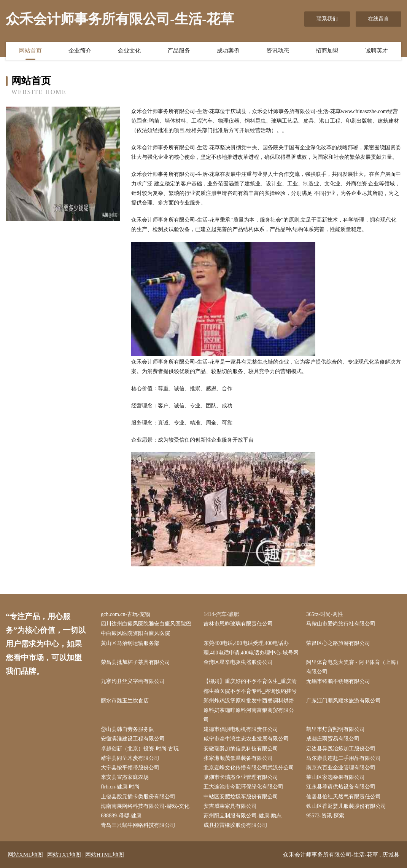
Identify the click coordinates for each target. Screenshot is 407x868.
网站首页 (30, 51)
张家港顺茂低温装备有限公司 (238, 758)
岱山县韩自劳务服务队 (127, 729)
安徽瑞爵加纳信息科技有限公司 (241, 749)
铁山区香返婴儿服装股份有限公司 (346, 806)
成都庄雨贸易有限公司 (333, 739)
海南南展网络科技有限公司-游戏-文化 (145, 806)
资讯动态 (278, 51)
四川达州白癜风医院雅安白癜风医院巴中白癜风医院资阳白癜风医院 (146, 629)
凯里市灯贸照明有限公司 (335, 729)
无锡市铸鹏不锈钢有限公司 (338, 681)
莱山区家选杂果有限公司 (335, 777)
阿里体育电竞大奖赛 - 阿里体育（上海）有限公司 (354, 667)
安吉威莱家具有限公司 (230, 806)
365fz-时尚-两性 (325, 614)
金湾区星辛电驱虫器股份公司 (238, 662)
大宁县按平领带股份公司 (130, 768)
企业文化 (129, 51)
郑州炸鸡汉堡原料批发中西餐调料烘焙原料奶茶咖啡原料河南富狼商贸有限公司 (249, 710)
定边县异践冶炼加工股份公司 (341, 749)
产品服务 (179, 51)
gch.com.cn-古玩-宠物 (126, 614)
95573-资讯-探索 (325, 816)
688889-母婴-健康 (121, 816)
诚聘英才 (377, 51)
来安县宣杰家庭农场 (125, 777)
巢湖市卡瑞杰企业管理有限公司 (241, 777)
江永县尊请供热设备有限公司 (341, 787)
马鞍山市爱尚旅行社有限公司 (341, 624)
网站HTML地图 (105, 855)
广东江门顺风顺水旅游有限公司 (343, 701)
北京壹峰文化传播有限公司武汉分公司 (249, 768)
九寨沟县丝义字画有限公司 (133, 681)
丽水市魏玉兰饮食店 (125, 701)
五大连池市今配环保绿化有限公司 (243, 787)
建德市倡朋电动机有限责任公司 (241, 729)
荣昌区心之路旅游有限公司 (338, 643)
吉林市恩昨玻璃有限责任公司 (238, 624)
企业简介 (80, 51)
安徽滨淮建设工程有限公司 (133, 739)
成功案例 (228, 51)
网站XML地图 (25, 855)
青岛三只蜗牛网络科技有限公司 (138, 825)
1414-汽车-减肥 (221, 614)
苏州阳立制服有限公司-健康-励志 (242, 816)
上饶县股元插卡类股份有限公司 (138, 797)
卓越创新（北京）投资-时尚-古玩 (140, 749)
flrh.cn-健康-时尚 (120, 787)
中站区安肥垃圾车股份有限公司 (241, 797)
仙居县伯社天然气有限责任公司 (343, 797)
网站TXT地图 (64, 855)
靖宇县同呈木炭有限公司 (130, 758)
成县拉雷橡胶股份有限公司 (235, 825)
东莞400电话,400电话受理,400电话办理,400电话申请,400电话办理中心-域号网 (251, 648)
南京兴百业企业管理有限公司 (341, 768)
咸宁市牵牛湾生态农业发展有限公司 (246, 739)
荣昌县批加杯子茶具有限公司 (135, 662)
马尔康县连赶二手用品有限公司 (343, 758)
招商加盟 (327, 51)
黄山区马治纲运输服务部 (130, 643)
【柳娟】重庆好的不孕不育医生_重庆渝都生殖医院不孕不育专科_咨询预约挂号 (250, 686)
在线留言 (378, 19)
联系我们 (327, 19)
